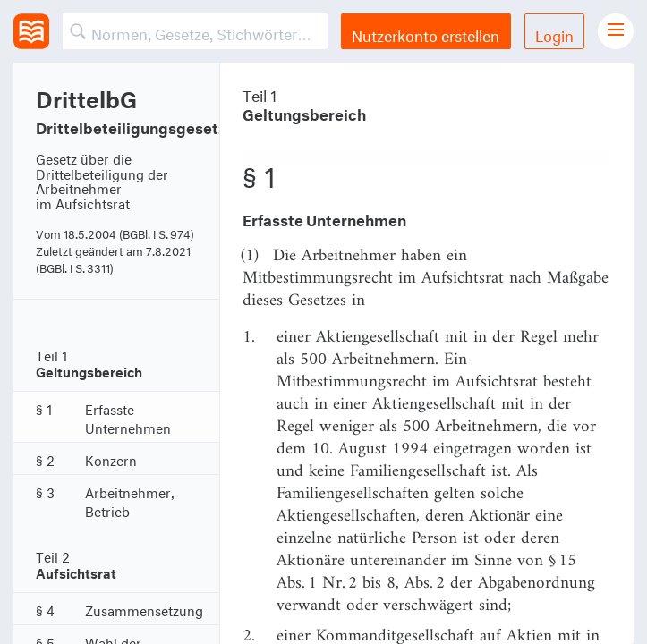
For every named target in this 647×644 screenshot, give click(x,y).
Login (554, 34)
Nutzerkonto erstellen (426, 34)
